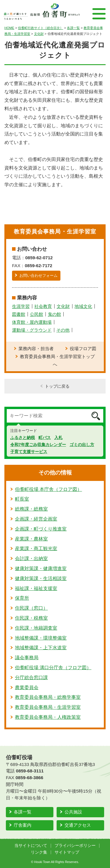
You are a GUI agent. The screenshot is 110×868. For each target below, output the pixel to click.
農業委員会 (27, 688)
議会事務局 (27, 658)
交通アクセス (78, 825)
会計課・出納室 (31, 558)
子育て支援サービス (29, 452)
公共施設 (73, 812)
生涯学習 (21, 306)
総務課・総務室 (31, 509)
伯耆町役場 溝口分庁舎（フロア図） (53, 668)
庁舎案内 (23, 825)
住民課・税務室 (31, 618)
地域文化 (83, 306)
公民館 (37, 314)
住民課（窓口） (31, 608)
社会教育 (43, 306)
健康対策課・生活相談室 (41, 578)
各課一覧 (73, 28)
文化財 (39, 34)
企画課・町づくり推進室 (41, 529)
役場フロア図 (83, 349)
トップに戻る (57, 386)
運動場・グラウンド (32, 330)
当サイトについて (31, 846)
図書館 (19, 314)
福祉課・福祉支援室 (36, 588)
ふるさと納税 (23, 438)
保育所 (22, 598)
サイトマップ (67, 852)
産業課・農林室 (31, 539)
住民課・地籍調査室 (36, 628)
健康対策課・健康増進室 (41, 568)
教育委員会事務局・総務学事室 (48, 697)
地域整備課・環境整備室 (41, 638)
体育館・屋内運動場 (32, 322)
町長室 (22, 499)
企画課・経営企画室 (36, 519)
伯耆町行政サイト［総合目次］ (40, 28)
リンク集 (39, 852)
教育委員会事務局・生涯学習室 (48, 707)
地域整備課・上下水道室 (41, 648)
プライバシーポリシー (75, 846)
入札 (58, 438)
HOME (9, 28)
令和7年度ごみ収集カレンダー (38, 445)
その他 (63, 330)
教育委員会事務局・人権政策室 (48, 717)
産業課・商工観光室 (36, 549)
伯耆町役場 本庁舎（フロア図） (48, 489)
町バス (45, 438)
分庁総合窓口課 (31, 678)
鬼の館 (54, 314)
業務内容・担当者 (36, 349)
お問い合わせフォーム (38, 276)
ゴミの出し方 (82, 445)
